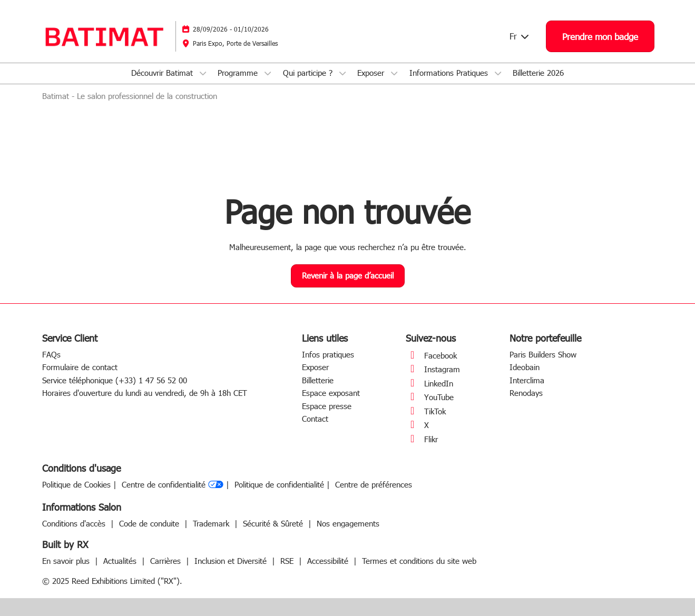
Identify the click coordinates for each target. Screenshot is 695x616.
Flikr (422, 439)
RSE (288, 561)
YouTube (430, 397)
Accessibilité (329, 561)
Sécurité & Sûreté (274, 523)
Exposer (372, 73)
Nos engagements (348, 523)
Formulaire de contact (80, 367)
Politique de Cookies (76, 485)
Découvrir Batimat (163, 73)
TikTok (426, 411)
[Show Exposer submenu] (394, 73)
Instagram (433, 369)
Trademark (212, 523)
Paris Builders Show (543, 354)
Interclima (527, 380)
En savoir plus (67, 561)
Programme (239, 73)
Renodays (526, 393)
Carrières (167, 561)
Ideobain (525, 367)
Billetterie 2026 (538, 73)
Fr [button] (520, 36)
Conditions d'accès (75, 523)
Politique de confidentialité (279, 485)
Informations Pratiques (450, 73)
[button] (600, 37)
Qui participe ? (309, 73)
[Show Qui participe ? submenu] (342, 73)
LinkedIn (429, 383)
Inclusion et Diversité (232, 561)
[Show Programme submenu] (268, 73)
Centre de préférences (374, 485)
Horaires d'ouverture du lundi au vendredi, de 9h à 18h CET (145, 393)
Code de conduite (150, 523)
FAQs (51, 354)
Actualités (121, 561)
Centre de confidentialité (173, 485)
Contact (315, 419)
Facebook (431, 355)
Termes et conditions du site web (419, 561)
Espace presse (327, 406)
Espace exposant (331, 393)
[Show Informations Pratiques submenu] (498, 73)
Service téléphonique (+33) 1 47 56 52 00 (115, 380)
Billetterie (318, 380)
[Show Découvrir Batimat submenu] (203, 73)
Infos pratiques (328, 354)
